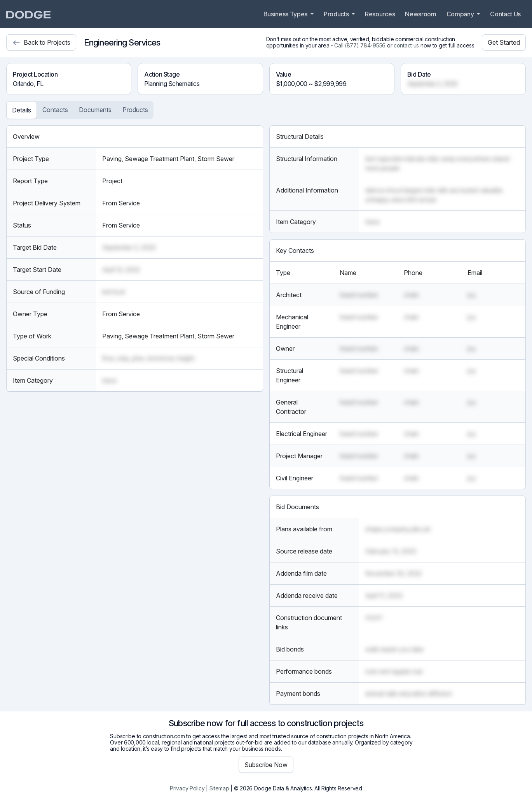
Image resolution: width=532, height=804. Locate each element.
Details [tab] (22, 110)
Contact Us (505, 14)
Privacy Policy (187, 788)
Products (337, 14)
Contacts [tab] (55, 110)
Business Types (286, 14)
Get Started (504, 42)
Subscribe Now (266, 765)
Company (461, 14)
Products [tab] (135, 110)
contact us (406, 45)
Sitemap (219, 788)
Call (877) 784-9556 (360, 45)
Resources (380, 14)
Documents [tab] (95, 110)
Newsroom (420, 14)
